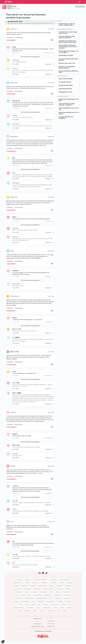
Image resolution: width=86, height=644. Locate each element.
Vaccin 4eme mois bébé (66, 79)
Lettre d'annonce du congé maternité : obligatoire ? (67, 104)
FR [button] (80, 2)
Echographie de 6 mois (65, 92)
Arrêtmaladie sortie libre (66, 55)
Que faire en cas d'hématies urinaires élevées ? (67, 67)
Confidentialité (51, 621)
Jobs (38, 621)
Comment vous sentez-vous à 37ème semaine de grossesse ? (68, 41)
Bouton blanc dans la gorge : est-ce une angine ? (68, 52)
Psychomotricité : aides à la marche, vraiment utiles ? (67, 24)
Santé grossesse (19, 38)
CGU (51, 619)
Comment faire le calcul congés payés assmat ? (68, 33)
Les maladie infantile (65, 82)
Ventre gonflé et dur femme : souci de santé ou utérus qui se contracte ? (68, 47)
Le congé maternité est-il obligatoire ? (66, 117)
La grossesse (10, 38)
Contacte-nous (51, 624)
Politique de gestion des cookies (38, 626)
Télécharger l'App (80, 7)
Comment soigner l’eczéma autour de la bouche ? (67, 37)
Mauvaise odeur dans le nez (67, 63)
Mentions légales (38, 624)
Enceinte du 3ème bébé (66, 85)
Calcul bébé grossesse (65, 89)
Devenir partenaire (38, 619)
